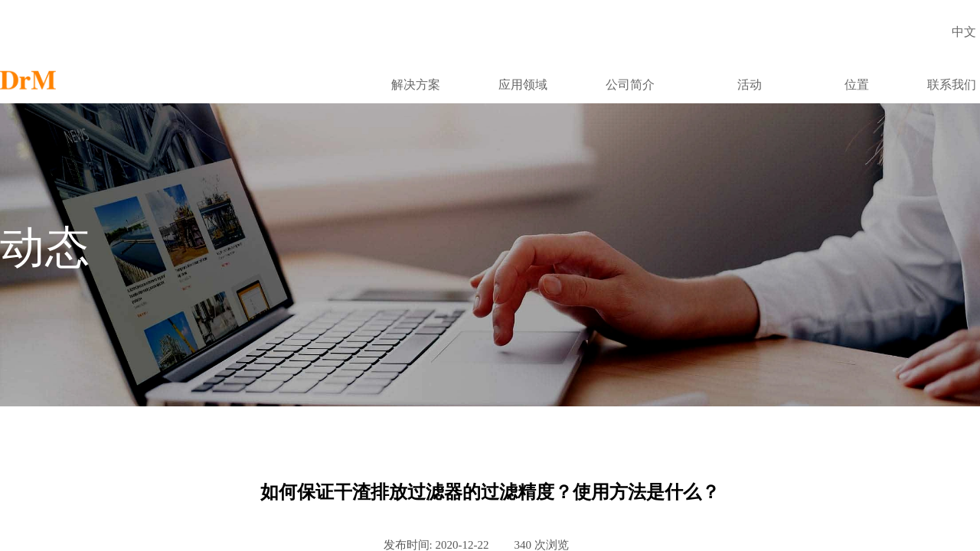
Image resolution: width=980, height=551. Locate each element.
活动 (750, 85)
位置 (857, 85)
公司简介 (630, 85)
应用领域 (523, 85)
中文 (964, 32)
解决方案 (416, 85)
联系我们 (952, 85)
